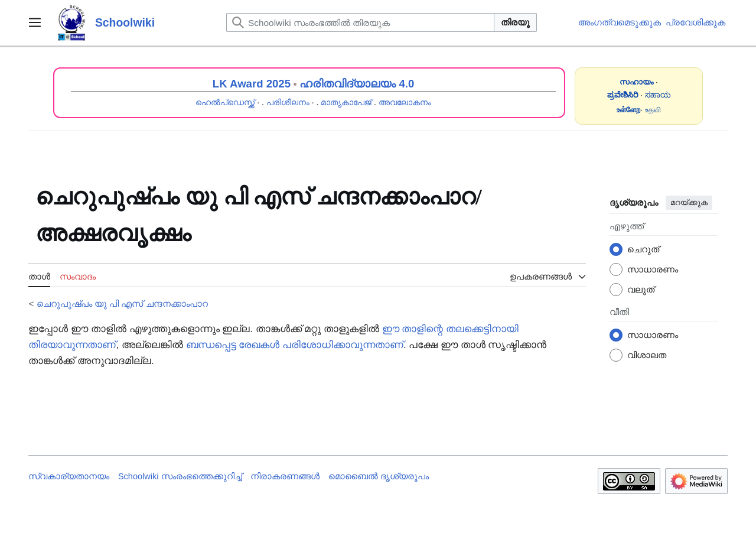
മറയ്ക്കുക (689, 202)
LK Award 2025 (252, 84)
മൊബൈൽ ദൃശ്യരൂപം (379, 476)
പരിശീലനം (288, 102)
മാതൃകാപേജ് (346, 102)
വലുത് (641, 289)
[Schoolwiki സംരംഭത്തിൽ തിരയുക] (360, 22)
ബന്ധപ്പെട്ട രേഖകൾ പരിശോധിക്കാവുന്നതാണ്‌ (295, 345)
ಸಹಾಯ (658, 95)
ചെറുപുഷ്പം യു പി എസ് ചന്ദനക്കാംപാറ (122, 303)
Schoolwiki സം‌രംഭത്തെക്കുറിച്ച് (180, 476)
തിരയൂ (515, 22)
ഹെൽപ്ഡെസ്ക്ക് (225, 102)
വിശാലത (647, 355)
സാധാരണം (653, 269)
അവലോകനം (405, 102)
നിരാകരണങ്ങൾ (285, 476)
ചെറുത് (643, 249)
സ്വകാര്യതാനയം (69, 476)
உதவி (653, 110)
